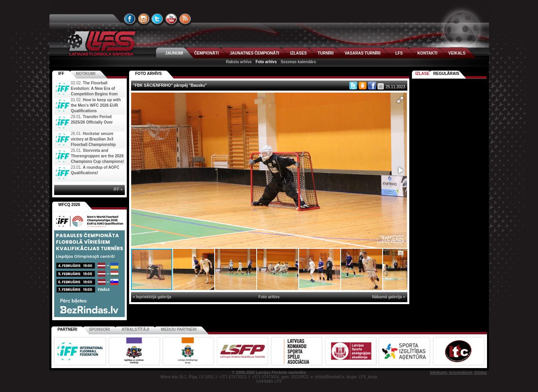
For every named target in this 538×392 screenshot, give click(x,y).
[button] (400, 100)
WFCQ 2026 (69, 205)
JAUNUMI (174, 53)
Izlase (423, 74)
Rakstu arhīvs (239, 62)
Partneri (67, 329)
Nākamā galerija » (389, 297)
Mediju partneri (179, 329)
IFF (61, 74)
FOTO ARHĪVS (149, 74)
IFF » (118, 189)
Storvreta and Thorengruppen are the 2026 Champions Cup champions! (98, 156)
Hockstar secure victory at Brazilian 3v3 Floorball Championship (93, 139)
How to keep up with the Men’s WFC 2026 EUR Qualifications (96, 105)
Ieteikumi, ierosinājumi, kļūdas (458, 373)
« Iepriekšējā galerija (152, 297)
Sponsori (99, 329)
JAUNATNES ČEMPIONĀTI (254, 53)
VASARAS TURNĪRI (362, 53)
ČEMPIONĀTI (207, 53)
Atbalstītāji (135, 329)
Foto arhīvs (266, 62)
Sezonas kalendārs (298, 62)
